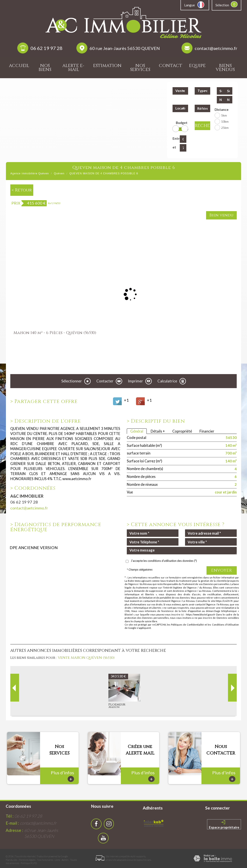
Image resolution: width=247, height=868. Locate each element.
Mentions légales (27, 854)
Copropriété (182, 431)
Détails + (158, 431)
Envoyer (222, 570)
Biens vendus (225, 68)
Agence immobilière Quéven (30, 173)
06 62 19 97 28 (46, 48)
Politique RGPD (29, 857)
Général (137, 431)
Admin (65, 854)
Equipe (197, 66)
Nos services (140, 68)
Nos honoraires (45, 854)
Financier (207, 431)
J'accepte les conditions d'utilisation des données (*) (164, 561)
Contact (170, 66)
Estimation (107, 66)
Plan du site (11, 854)
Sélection (222, 5)
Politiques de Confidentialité (187, 625)
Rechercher (203, 126)
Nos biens (45, 68)
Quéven (59, 173)
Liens (57, 854)
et (174, 147)
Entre (175, 138)
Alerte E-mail (73, 68)
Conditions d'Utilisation (225, 625)
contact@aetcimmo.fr (216, 48)
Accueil (19, 66)
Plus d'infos (62, 770)
